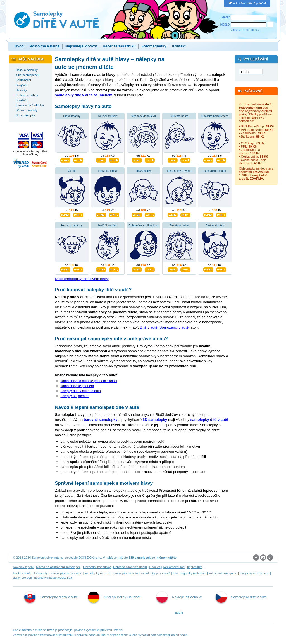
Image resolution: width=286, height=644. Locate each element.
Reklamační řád (174, 567)
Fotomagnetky (154, 46)
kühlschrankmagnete (223, 573)
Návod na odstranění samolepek (58, 567)
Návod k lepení (23, 567)
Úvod (19, 46)
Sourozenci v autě (174, 327)
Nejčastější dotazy (81, 46)
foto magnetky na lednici (190, 573)
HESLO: (226, 25)
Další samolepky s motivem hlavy (82, 279)
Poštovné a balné (45, 46)
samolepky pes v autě (155, 573)
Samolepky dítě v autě (241, 597)
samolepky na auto (125, 573)
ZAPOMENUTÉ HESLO (246, 30)
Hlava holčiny (72, 116)
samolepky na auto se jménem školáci (89, 381)
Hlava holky (143, 171)
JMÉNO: (226, 17)
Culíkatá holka (179, 116)
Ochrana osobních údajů (130, 567)
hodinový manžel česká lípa (53, 578)
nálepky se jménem (75, 396)
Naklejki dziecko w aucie (179, 603)
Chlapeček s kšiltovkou (143, 225)
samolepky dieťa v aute (66, 573)
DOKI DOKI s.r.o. (90, 558)
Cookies (155, 567)
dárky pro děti (22, 578)
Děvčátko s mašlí (215, 171)
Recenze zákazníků (119, 46)
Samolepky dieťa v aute (51, 597)
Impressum (195, 567)
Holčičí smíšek (108, 225)
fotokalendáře (22, 573)
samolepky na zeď (97, 573)
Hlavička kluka (108, 171)
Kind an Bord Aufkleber (114, 597)
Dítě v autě (149, 327)
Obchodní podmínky (97, 567)
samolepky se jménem (77, 386)
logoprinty (41, 573)
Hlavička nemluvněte (215, 116)
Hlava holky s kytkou (179, 171)
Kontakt (179, 46)
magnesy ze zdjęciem (254, 573)
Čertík (72, 171)
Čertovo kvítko (215, 225)
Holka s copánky (72, 225)
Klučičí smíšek (108, 116)
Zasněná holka (179, 225)
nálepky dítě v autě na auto (81, 391)
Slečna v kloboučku (143, 116)
